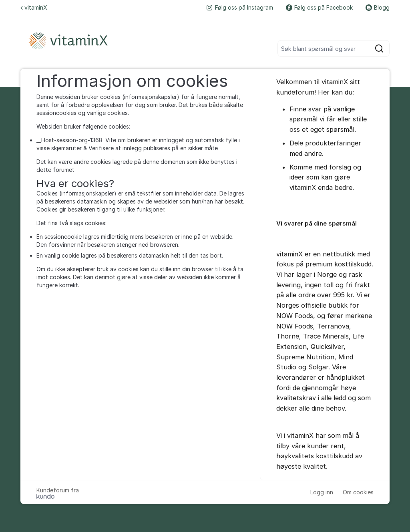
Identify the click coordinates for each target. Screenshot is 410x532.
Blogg (378, 7)
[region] (325, 226)
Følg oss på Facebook (319, 7)
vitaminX (34, 7)
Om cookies (358, 492)
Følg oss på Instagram (240, 7)
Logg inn (322, 492)
